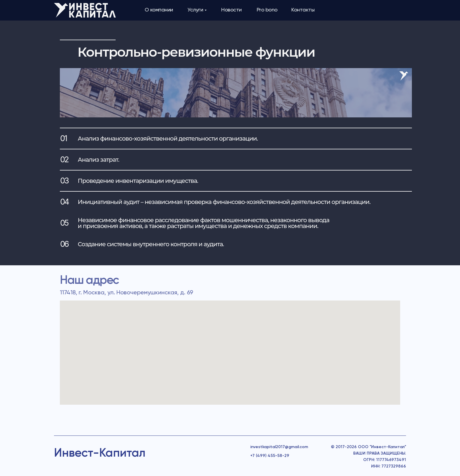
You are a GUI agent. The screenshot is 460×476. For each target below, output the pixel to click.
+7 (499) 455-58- (267, 456)
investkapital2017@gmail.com (279, 447)
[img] (85, 10)
